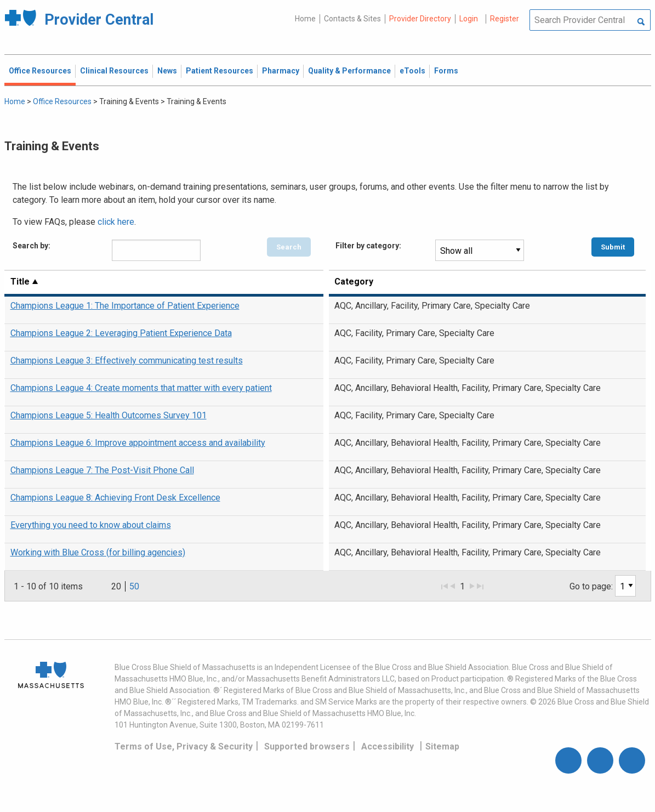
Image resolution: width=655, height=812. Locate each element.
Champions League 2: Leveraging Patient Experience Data (121, 333)
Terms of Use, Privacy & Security (184, 746)
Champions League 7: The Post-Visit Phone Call (102, 470)
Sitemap (442, 746)
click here (116, 222)
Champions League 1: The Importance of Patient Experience (125, 306)
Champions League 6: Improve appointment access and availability (138, 443)
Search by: (32, 246)
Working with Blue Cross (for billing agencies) (98, 552)
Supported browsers (307, 746)
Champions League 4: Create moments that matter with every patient (141, 388)
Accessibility (388, 746)
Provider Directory (420, 19)
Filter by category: (368, 246)
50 (134, 586)
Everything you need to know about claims (91, 525)
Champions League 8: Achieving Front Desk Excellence (115, 498)
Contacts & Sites (352, 19)
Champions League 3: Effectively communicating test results (127, 360)
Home (305, 19)
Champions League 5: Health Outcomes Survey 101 (109, 415)
